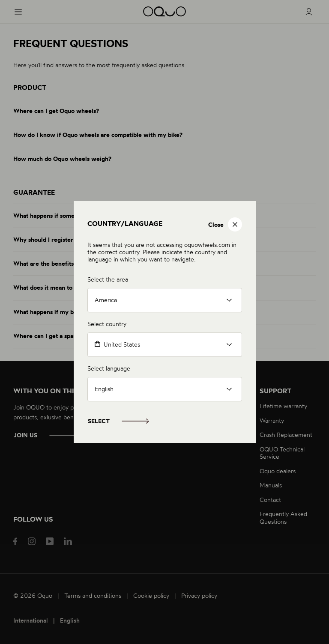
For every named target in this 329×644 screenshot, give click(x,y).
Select (99, 421)
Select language (109, 368)
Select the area (108, 279)
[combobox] (165, 345)
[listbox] (165, 300)
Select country (107, 324)
